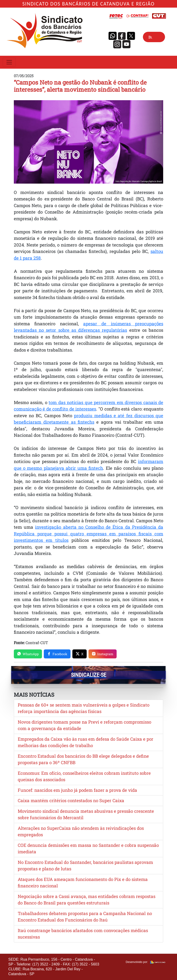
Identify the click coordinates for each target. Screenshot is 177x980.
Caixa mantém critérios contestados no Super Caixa (71, 800)
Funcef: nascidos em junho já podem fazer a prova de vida (77, 790)
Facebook (57, 654)
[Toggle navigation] (9, 62)
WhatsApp (28, 654)
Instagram (103, 654)
